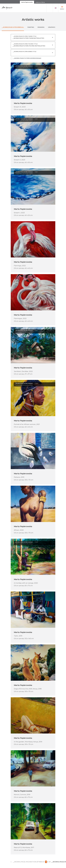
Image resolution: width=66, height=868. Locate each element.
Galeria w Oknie (40, 2)
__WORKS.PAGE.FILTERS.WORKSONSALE (27, 59)
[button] (56, 8)
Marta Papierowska (27, 2)
